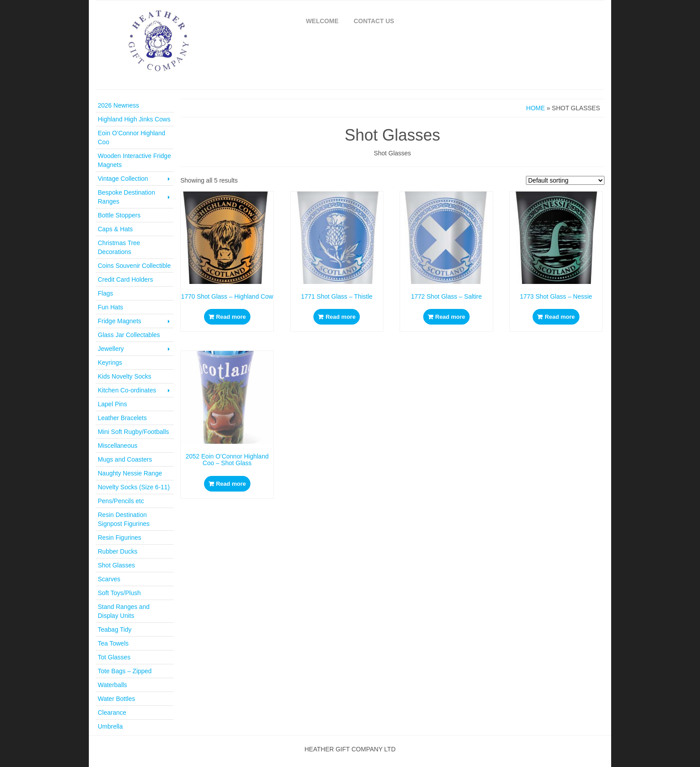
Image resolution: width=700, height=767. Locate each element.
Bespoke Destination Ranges (135, 197)
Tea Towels (113, 643)
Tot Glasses (114, 657)
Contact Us (374, 21)
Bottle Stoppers (119, 215)
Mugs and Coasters (125, 459)
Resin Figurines (119, 538)
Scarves (109, 579)
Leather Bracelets (122, 418)
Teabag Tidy (115, 629)
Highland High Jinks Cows (134, 119)
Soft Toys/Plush (119, 593)
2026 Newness (119, 105)
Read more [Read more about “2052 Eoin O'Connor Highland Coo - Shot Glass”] (231, 484)
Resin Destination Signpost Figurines (124, 519)
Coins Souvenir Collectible (134, 266)
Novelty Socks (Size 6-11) (134, 487)
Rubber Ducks (118, 551)
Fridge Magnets (135, 321)
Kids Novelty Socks (125, 376)
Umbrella (110, 726)
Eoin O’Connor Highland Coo (131, 138)
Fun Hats (110, 307)
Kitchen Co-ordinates (135, 390)
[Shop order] (565, 180)
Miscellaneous (118, 446)
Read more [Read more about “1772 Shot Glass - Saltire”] (450, 317)
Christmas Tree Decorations (119, 247)
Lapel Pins (112, 404)
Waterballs (112, 685)
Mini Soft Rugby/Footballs (133, 432)
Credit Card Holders (125, 279)
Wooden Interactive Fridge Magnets (134, 160)
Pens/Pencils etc (121, 501)
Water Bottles (117, 699)
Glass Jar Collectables (129, 335)
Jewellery (135, 349)
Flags (105, 293)
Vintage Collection (135, 179)
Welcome (322, 21)
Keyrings (110, 363)
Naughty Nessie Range (130, 473)
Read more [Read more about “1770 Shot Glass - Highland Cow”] (231, 317)
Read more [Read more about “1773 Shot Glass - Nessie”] (560, 317)
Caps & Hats (115, 229)
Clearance (112, 713)
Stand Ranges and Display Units (124, 611)
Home (536, 108)
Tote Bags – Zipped (125, 671)
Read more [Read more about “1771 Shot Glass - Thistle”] (340, 317)
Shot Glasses (116, 565)
